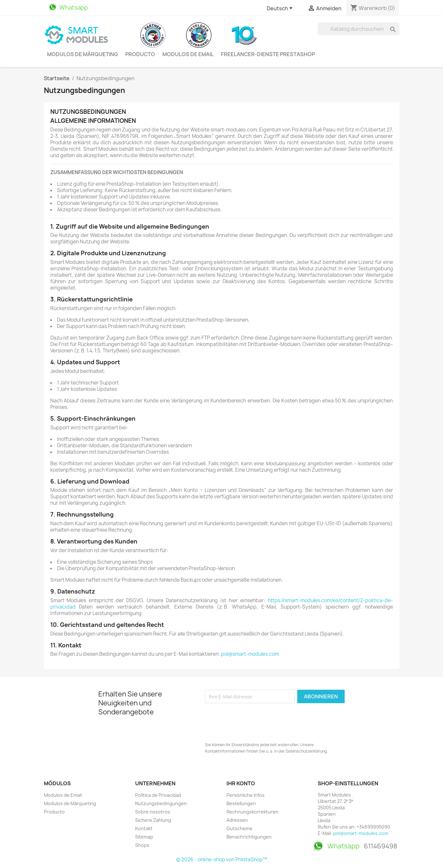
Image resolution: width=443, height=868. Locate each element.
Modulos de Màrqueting (82, 54)
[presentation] (254, 721)
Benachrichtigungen (249, 837)
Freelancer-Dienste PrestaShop (268, 54)
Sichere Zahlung (153, 820)
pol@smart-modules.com (250, 654)
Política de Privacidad (158, 795)
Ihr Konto (241, 783)
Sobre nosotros (153, 812)
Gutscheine (239, 828)
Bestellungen (241, 803)
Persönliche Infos (246, 795)
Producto (140, 54)
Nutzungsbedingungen (161, 803)
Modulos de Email (188, 54)
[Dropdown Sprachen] (281, 9)
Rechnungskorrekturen (252, 812)
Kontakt (144, 828)
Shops (142, 845)
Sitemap (144, 837)
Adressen (237, 820)
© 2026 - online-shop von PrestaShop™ (222, 860)
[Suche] (359, 29)
